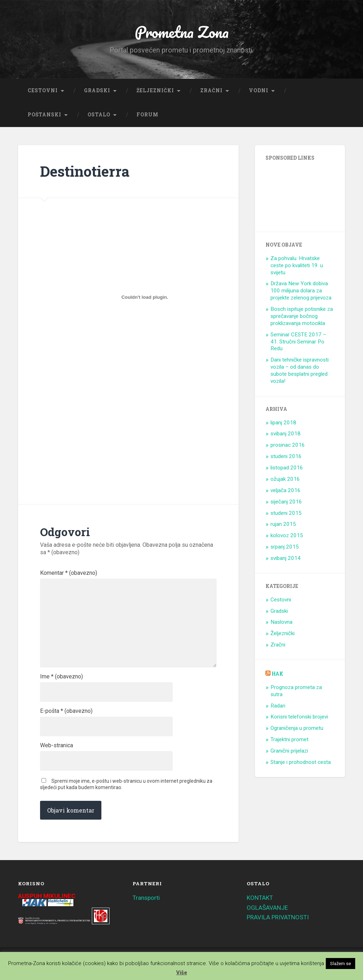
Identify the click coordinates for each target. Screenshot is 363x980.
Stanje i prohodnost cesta (301, 762)
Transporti (146, 898)
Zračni (211, 90)
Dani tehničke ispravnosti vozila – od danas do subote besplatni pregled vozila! (300, 370)
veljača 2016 (286, 490)
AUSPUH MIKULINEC (47, 896)
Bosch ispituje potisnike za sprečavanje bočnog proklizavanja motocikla (302, 316)
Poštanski (44, 115)
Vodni (259, 90)
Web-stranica (57, 745)
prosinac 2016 (288, 445)
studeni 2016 (286, 456)
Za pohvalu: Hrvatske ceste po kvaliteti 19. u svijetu (297, 265)
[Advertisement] (101, 430)
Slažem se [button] (340, 964)
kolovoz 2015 (287, 535)
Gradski (97, 90)
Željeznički (155, 90)
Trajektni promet (289, 739)
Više (182, 973)
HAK (277, 674)
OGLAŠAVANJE (267, 908)
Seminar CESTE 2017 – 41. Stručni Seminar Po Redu (298, 342)
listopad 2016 (287, 468)
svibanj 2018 (286, 434)
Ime (62, 677)
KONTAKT (260, 898)
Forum (147, 115)
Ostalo (99, 115)
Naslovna (281, 622)
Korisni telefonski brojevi (299, 717)
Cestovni (43, 90)
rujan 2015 (283, 524)
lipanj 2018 (283, 423)
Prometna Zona (181, 32)
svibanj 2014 (286, 558)
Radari (278, 706)
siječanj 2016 (286, 502)
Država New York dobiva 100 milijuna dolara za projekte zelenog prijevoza (301, 291)
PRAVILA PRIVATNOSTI (278, 917)
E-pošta (66, 711)
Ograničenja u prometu (297, 728)
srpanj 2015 (285, 547)
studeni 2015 (286, 513)
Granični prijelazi (289, 751)
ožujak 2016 (285, 479)
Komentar (69, 573)
